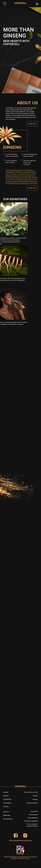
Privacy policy (33, 815)
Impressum (34, 811)
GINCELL (6, 796)
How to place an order (31, 792)
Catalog (6, 792)
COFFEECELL (7, 799)
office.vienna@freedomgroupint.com (20, 840)
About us (6, 812)
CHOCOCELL (7, 803)
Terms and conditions (31, 821)
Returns (35, 796)
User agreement (33, 818)
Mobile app (7, 815)
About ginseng (8, 819)
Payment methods (32, 803)
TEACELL (6, 807)
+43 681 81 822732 (32, 826)
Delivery (35, 799)
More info (32, 124)
